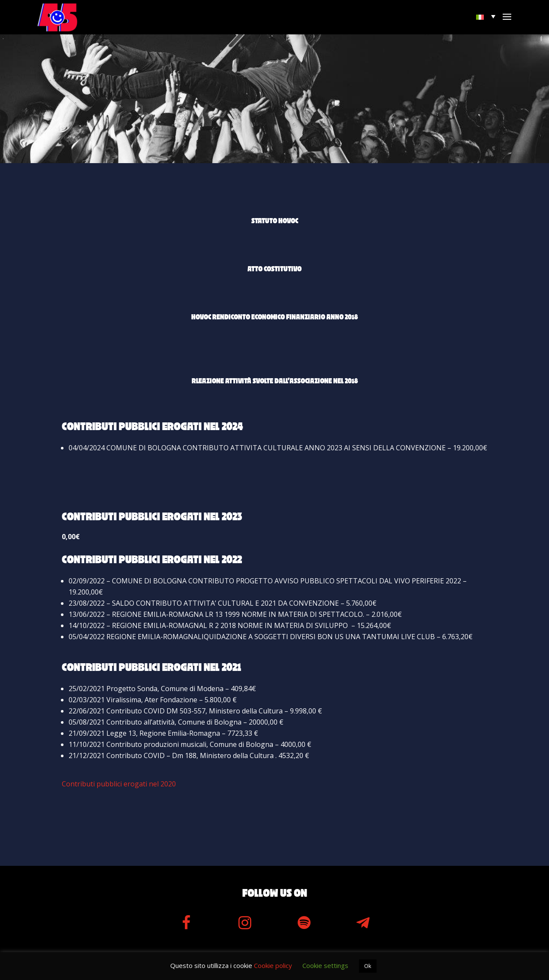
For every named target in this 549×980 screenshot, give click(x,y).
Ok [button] (368, 966)
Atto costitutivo (274, 269)
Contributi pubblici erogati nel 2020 (119, 784)
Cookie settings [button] (325, 965)
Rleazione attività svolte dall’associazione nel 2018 (275, 381)
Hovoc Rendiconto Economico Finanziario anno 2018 (274, 317)
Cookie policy (273, 965)
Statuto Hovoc (275, 221)
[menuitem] (487, 16)
